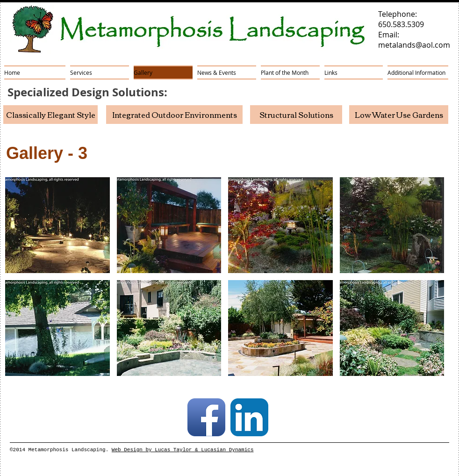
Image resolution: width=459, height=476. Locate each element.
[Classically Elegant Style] (50, 115)
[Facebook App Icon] (206, 417)
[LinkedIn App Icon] (249, 417)
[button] (57, 225)
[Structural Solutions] (296, 115)
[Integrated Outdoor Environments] (174, 115)
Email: (389, 35)
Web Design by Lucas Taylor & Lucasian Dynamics (183, 450)
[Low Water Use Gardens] (399, 115)
